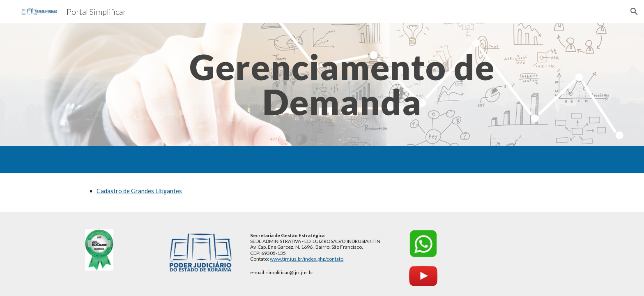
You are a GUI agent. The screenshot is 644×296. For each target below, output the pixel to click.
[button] (634, 12)
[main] (342, 84)
